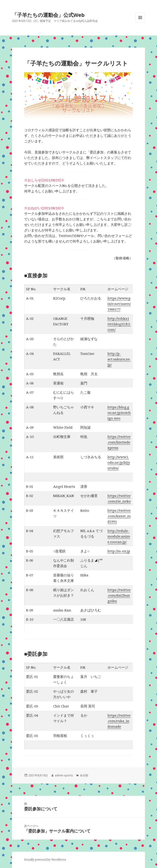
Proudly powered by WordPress (45, 860)
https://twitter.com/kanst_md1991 (119, 516)
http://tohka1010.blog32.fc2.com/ (119, 324)
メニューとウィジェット (140, 22)
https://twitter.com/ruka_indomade (119, 721)
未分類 (84, 775)
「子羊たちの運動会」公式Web (48, 15)
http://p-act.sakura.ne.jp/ (119, 359)
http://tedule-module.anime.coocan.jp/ (119, 536)
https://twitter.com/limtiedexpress (119, 442)
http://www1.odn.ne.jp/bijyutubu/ (119, 462)
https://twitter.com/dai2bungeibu (119, 595)
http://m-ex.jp (119, 551)
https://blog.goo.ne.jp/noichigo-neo (119, 413)
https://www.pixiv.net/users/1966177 (119, 304)
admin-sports (64, 775)
